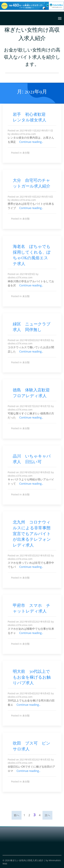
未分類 (26, 153)
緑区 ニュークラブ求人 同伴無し (32, 327)
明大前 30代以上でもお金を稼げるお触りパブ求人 (32, 677)
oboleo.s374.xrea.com (23, 134)
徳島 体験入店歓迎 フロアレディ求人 (33, 393)
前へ (17, 815)
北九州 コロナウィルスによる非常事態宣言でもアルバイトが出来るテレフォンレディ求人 (32, 533)
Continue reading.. (32, 142)
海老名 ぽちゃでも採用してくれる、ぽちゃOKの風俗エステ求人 (32, 255)
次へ (47, 815)
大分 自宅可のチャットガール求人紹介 (32, 183)
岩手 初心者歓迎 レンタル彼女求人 (31, 117)
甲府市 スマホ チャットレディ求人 (32, 608)
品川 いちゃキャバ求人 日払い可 (32, 459)
